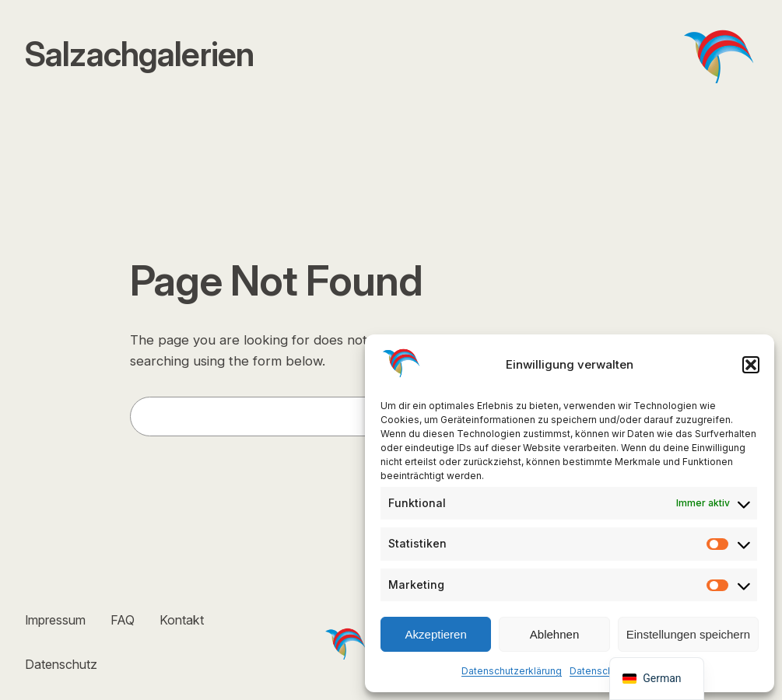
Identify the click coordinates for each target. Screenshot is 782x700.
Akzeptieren (436, 634)
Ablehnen (554, 634)
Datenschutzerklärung (512, 671)
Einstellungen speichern (688, 634)
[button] (751, 365)
